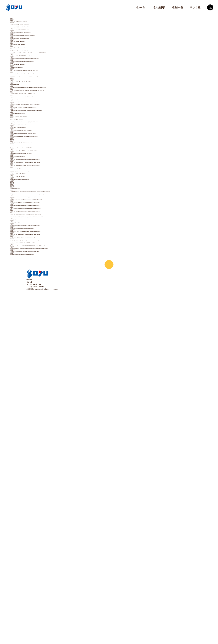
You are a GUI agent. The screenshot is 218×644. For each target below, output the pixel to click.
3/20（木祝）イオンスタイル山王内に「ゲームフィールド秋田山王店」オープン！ (54, 127)
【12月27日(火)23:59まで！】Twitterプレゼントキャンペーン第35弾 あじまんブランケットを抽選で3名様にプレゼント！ (70, 457)
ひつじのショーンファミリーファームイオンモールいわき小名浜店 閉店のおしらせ (54, 399)
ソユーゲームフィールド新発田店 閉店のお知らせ (44, 414)
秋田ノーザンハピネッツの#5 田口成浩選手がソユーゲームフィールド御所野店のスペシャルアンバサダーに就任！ (65, 514)
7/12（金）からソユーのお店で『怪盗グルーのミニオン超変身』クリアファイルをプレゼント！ (59, 313)
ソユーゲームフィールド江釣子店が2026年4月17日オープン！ (48, 48)
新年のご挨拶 (31, 170)
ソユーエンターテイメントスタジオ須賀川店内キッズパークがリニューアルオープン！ (55, 62)
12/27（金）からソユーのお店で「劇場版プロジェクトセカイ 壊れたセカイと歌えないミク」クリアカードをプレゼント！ (68, 191)
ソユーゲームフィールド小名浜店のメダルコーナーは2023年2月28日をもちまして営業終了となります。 (62, 478)
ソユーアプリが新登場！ (35, 521)
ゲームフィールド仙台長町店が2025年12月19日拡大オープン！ (49, 98)
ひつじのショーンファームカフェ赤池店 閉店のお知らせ (46, 263)
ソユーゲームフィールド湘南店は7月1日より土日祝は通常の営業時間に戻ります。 (54, 543)
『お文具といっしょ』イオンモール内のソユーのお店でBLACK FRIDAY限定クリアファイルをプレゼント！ (63, 249)
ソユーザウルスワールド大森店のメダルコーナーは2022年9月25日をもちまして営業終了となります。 (61, 536)
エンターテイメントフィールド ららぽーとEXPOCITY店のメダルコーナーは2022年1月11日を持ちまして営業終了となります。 (71, 593)
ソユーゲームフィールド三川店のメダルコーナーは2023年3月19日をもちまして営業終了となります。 (61, 464)
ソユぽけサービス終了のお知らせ (38, 528)
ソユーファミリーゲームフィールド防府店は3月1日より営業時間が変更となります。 (55, 564)
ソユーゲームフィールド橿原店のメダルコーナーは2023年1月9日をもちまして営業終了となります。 (61, 500)
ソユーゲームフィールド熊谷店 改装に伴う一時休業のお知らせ (48, 69)
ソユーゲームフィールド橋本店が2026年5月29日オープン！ (47, 26)
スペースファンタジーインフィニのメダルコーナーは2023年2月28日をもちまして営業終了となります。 (62, 492)
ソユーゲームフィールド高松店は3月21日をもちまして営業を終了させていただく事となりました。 (60, 571)
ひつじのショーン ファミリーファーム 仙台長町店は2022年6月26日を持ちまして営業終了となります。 (62, 550)
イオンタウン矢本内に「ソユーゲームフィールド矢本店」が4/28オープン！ (52, 356)
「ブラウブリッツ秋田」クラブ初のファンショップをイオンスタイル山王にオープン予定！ (57, 155)
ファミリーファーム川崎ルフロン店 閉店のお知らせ (44, 406)
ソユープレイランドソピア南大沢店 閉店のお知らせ (44, 292)
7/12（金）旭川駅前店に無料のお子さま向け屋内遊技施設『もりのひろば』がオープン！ (57, 306)
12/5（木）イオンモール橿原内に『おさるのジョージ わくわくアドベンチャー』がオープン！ (58, 227)
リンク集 (29, 635)
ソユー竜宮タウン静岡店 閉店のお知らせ (41, 141)
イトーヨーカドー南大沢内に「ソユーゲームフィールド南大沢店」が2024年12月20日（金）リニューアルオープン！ (66, 198)
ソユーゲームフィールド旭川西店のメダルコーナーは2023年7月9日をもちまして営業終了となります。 (62, 378)
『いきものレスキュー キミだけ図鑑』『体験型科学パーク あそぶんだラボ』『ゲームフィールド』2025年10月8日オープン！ (69, 105)
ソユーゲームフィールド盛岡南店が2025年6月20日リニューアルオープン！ (52, 112)
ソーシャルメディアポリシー (36, 640)
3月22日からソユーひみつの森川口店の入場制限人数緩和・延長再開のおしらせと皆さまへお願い (59, 600)
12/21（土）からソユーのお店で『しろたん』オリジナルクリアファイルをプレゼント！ (57, 213)
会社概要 (29, 633)
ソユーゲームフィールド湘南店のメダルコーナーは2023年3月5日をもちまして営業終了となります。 (61, 485)
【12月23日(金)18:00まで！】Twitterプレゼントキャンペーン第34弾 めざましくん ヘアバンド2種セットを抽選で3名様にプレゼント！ (74, 450)
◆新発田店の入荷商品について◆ (38, 442)
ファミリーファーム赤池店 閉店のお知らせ (41, 270)
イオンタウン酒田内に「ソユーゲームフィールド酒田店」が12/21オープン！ (53, 328)
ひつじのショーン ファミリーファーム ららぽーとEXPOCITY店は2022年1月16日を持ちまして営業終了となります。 (67, 586)
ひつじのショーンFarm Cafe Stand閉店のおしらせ (45, 335)
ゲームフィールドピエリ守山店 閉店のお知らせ (43, 134)
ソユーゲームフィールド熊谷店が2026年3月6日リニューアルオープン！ (51, 55)
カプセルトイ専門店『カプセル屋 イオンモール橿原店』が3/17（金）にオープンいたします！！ (59, 392)
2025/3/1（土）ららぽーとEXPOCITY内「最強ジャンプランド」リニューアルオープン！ (58, 148)
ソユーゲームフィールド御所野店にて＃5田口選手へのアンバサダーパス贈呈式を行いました (57, 349)
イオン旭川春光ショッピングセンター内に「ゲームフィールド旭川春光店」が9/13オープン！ (58, 277)
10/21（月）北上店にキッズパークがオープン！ (43, 256)
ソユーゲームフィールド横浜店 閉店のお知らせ (43, 77)
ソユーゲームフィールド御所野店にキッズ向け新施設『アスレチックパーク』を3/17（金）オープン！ (61, 385)
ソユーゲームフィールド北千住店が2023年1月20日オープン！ (48, 421)
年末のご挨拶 (31, 435)
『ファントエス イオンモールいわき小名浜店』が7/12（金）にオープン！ (52, 299)
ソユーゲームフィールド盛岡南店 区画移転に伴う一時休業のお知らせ (50, 177)
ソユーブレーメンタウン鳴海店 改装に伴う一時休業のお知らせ (48, 33)
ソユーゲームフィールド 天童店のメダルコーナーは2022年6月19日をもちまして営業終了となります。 (62, 557)
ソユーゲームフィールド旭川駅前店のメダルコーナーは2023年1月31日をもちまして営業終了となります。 (63, 507)
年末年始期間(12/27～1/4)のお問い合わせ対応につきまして (48, 91)
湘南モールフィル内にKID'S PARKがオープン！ (43, 363)
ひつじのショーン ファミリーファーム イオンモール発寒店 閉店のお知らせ (52, 342)
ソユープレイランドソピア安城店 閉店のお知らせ (44, 84)
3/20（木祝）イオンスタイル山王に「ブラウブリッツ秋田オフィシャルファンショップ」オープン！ (60, 119)
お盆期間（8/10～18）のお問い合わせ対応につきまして (46, 284)
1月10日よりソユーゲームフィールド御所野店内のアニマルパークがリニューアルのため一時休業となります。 (64, 471)
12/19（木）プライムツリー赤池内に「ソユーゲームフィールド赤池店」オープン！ (55, 206)
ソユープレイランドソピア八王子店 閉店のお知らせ (44, 220)
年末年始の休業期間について (36, 184)
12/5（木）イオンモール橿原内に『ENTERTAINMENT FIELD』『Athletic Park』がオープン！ (62, 234)
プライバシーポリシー (34, 638)
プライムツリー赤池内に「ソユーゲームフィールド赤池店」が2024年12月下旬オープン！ (57, 241)
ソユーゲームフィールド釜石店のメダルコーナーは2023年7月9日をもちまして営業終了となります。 (61, 370)
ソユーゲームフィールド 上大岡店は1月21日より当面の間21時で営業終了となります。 (56, 579)
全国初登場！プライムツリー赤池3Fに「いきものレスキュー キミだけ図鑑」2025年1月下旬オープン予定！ (64, 163)
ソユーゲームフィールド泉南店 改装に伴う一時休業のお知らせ (48, 41)
